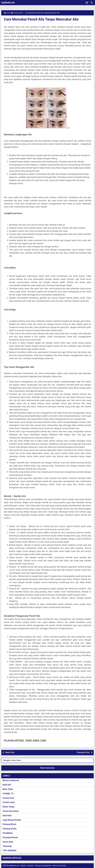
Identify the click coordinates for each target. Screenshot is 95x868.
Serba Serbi (8, 842)
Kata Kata (7, 816)
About (23, 866)
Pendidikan (8, 833)
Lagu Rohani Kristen (12, 820)
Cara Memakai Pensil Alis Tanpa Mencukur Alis (42, 19)
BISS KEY (7, 785)
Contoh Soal (8, 798)
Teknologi (7, 846)
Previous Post (83, 752)
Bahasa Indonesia (11, 780)
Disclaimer (47, 866)
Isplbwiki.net (8, 3)
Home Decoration (11, 811)
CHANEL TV (8, 794)
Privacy (38, 866)
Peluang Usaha (9, 829)
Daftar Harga (8, 807)
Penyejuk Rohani (10, 837)
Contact (30, 866)
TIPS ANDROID (9, 851)
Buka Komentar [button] (48, 768)
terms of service (59, 866)
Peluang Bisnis (9, 824)
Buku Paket (8, 789)
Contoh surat (9, 802)
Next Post (10, 752)
